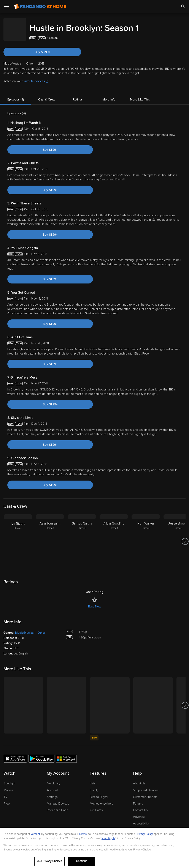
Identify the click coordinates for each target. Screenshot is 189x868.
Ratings (78, 95)
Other (41, 628)
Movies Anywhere (102, 799)
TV (6, 793)
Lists (93, 779)
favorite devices (36, 77)
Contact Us (140, 806)
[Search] (183, 6)
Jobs (136, 826)
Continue (82, 861)
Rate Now (95, 602)
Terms (83, 834)
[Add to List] (183, 34)
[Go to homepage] (40, 6)
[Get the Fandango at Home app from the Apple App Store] (15, 754)
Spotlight (10, 779)
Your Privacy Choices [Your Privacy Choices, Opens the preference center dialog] (49, 861)
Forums (138, 799)
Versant (35, 834)
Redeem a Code (58, 806)
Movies (8, 786)
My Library (54, 779)
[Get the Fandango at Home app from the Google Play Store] (41, 754)
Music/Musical (25, 628)
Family (94, 786)
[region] (94, 848)
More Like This (140, 95)
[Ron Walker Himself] (146, 537)
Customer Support (145, 793)
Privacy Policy (144, 834)
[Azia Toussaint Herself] (50, 537)
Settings (52, 793)
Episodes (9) (16, 95)
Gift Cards (96, 806)
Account (52, 786)
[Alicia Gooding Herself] (114, 537)
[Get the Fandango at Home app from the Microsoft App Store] (66, 754)
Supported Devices (146, 786)
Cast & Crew (47, 95)
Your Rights (108, 838)
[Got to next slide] (185, 537)
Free (7, 799)
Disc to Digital (99, 793)
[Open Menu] (6, 6)
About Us (139, 779)
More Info (109, 95)
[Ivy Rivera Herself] (18, 537)
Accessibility (141, 819)
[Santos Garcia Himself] (82, 537)
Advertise (139, 812)
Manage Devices (58, 799)
